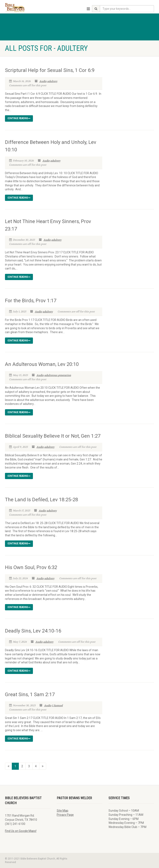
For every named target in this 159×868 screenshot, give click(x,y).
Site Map (63, 811)
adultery (52, 81)
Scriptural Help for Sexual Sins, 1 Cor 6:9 (50, 70)
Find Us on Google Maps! (21, 831)
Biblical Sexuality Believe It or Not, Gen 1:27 (53, 436)
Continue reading (19, 118)
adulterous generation (58, 375)
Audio (43, 81)
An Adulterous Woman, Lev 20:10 (42, 364)
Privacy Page (65, 815)
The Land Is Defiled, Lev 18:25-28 (42, 500)
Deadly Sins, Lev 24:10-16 (33, 631)
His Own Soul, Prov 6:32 (31, 567)
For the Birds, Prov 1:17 (31, 301)
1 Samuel (57, 705)
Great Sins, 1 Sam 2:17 (30, 694)
